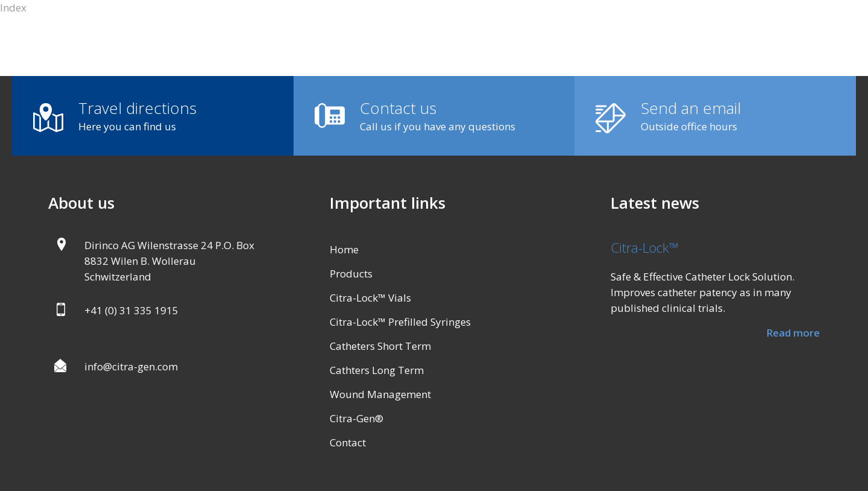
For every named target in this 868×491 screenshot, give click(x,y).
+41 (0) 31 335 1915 (131, 310)
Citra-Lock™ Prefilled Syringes (400, 322)
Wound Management (380, 394)
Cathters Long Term (377, 370)
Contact (348, 442)
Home (344, 249)
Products (351, 274)
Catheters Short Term (380, 346)
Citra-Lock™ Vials (370, 298)
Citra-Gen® (357, 418)
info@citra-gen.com (131, 366)
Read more (793, 333)
